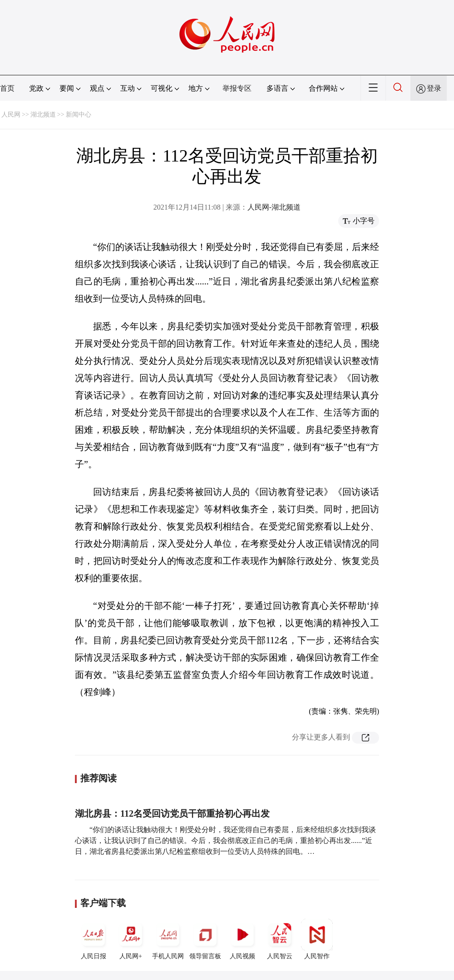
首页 (7, 88)
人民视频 (242, 939)
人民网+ (131, 939)
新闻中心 (79, 115)
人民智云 (280, 939)
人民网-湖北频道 (274, 207)
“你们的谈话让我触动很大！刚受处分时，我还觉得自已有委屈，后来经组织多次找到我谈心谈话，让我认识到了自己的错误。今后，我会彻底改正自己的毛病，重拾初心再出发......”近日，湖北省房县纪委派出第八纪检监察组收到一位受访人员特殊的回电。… (225, 840)
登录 (434, 88)
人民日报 (94, 939)
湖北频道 (43, 115)
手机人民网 (168, 939)
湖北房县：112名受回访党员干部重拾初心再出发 (172, 813)
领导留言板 (205, 939)
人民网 (11, 115)
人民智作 (317, 939)
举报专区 (237, 88)
